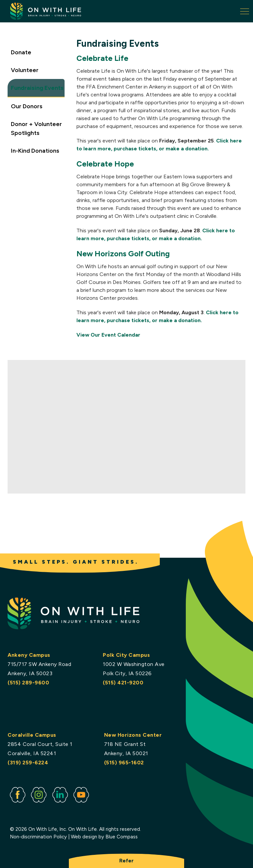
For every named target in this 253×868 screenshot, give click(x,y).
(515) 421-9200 (123, 683)
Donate (21, 52)
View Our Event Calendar (108, 335)
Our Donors (27, 106)
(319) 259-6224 (28, 763)
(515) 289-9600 (28, 683)
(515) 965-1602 (124, 763)
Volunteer (25, 70)
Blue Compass (122, 837)
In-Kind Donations (35, 150)
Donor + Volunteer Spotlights (36, 128)
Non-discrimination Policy (38, 837)
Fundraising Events (37, 88)
